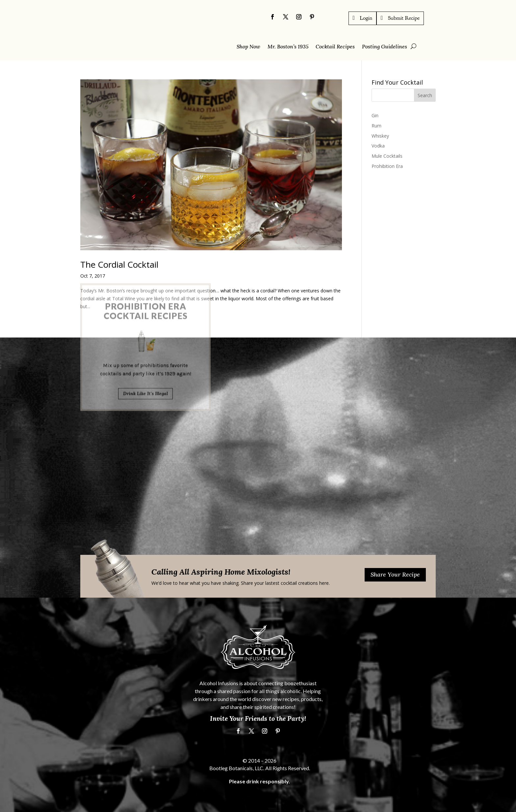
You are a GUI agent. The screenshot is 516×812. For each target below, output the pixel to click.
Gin (375, 115)
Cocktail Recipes (335, 47)
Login (366, 18)
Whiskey (380, 135)
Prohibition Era (387, 166)
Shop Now (248, 47)
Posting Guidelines (385, 47)
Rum (376, 125)
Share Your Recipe (395, 574)
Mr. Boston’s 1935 (288, 47)
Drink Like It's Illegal (145, 353)
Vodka (378, 146)
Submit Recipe (404, 18)
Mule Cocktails (387, 156)
